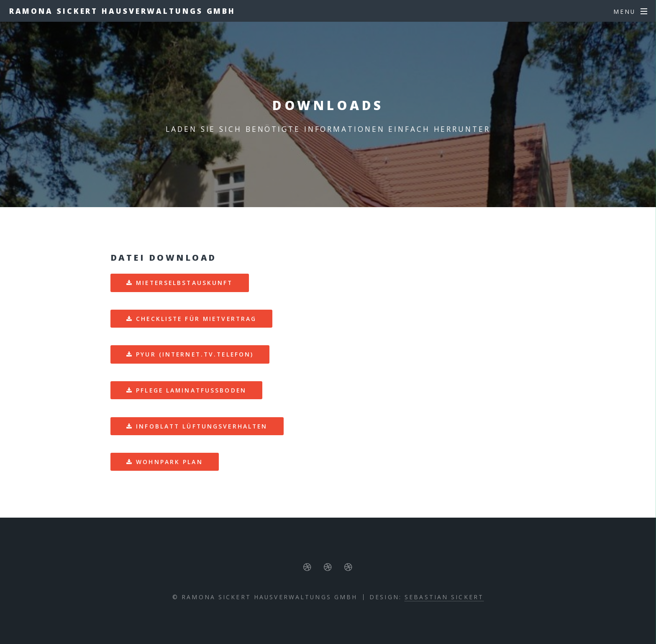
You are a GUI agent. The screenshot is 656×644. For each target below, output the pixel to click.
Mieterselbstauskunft (184, 283)
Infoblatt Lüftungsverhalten (202, 426)
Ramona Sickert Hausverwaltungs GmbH (123, 11)
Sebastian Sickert (444, 597)
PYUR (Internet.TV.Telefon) (195, 354)
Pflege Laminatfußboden (191, 390)
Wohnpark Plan (169, 462)
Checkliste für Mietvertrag (196, 319)
